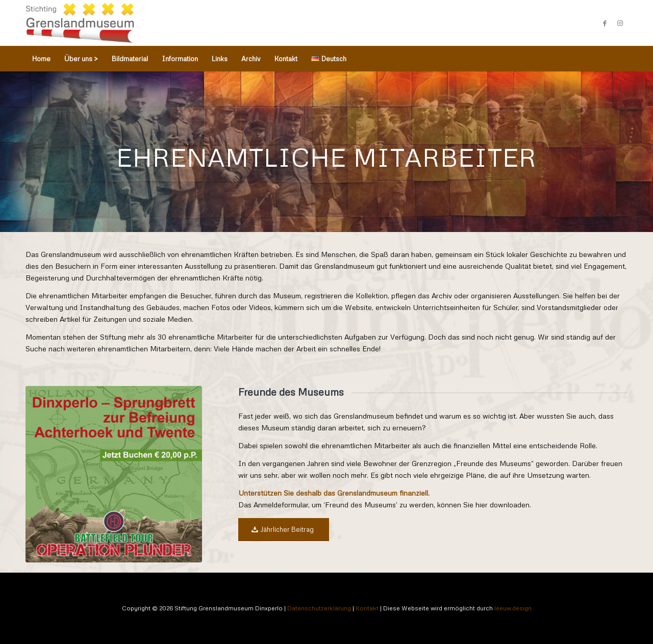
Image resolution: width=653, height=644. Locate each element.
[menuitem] (41, 59)
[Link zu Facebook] (605, 23)
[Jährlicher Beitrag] (284, 530)
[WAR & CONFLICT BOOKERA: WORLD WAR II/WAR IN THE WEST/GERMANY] (114, 474)
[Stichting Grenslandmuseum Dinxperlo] (83, 23)
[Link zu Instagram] (620, 23)
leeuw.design (513, 608)
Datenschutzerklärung (319, 608)
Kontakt (367, 608)
